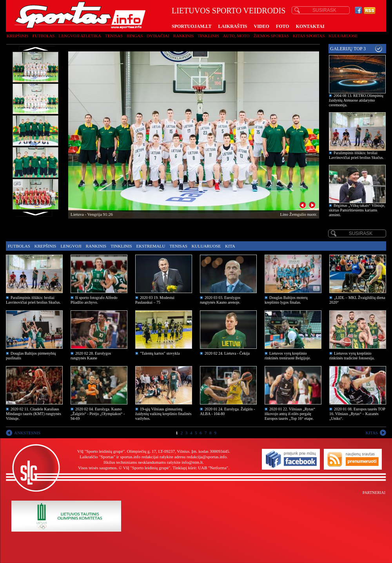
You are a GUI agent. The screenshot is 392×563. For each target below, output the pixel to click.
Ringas (135, 36)
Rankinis (184, 36)
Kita (230, 246)
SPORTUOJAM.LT (191, 26)
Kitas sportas (309, 36)
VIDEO (262, 26)
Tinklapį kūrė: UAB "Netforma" (200, 468)
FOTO (283, 26)
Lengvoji (71, 246)
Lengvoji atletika (80, 36)
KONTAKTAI (310, 26)
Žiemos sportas (271, 36)
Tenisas (114, 36)
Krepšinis (18, 36)
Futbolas (44, 36)
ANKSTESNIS (27, 433)
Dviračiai (158, 36)
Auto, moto (236, 36)
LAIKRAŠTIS (232, 26)
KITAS (372, 433)
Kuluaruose (343, 36)
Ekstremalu (151, 246)
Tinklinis (208, 36)
